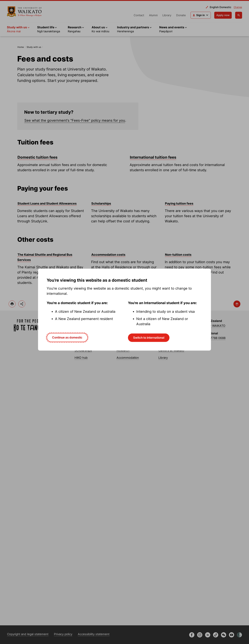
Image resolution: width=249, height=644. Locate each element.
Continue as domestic (67, 337)
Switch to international (149, 338)
